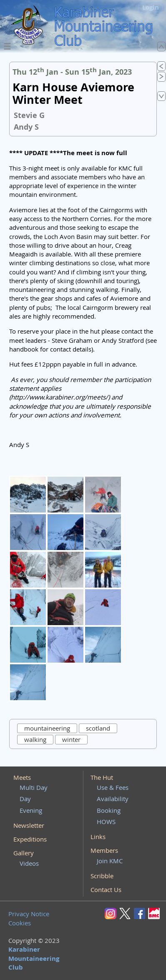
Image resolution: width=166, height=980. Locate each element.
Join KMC (110, 861)
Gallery (24, 853)
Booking (109, 810)
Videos (29, 863)
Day (25, 799)
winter (71, 739)
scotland (98, 728)
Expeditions (30, 839)
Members (104, 850)
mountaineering (47, 728)
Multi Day (34, 787)
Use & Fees (113, 787)
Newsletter (29, 825)
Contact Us (106, 890)
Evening (31, 810)
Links (98, 837)
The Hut (102, 777)
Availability (113, 799)
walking (35, 739)
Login (151, 7)
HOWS (106, 822)
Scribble (102, 876)
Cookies (20, 923)
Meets (22, 777)
